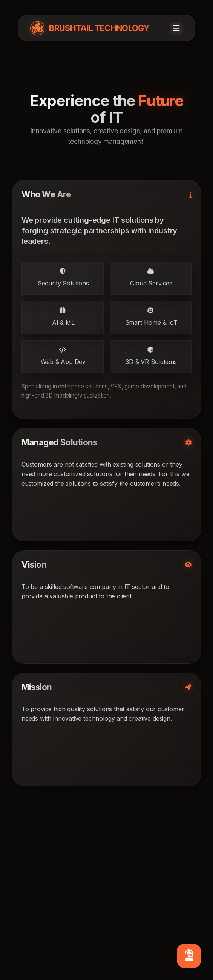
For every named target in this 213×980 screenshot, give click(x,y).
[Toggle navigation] (176, 28)
